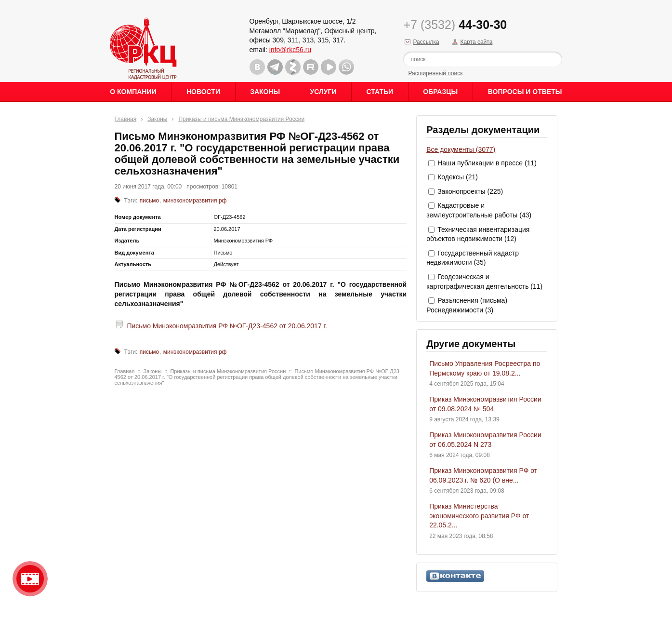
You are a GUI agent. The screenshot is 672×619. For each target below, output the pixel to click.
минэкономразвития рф (195, 201)
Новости (203, 92)
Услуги (323, 92)
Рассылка (426, 42)
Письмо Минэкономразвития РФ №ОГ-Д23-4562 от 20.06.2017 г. (227, 326)
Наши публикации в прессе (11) (487, 163)
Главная (126, 119)
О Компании (133, 92)
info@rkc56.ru (290, 50)
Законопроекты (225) (470, 191)
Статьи (380, 92)
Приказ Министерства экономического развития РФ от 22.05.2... (479, 516)
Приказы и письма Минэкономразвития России (241, 119)
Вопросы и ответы (525, 92)
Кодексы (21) (458, 177)
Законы (265, 92)
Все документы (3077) (461, 149)
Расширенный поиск (435, 73)
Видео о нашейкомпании (30, 579)
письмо (149, 201)
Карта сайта (476, 42)
